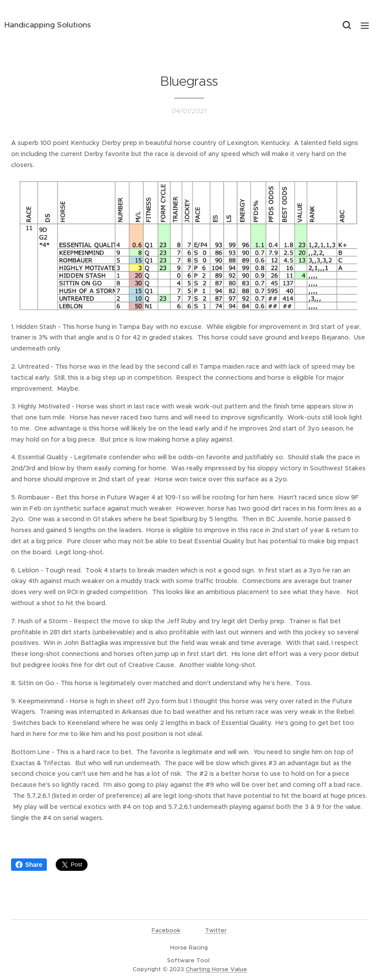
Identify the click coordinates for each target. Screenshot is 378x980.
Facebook (166, 930)
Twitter (216, 930)
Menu (365, 26)
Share (29, 865)
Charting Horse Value (216, 969)
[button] (347, 25)
